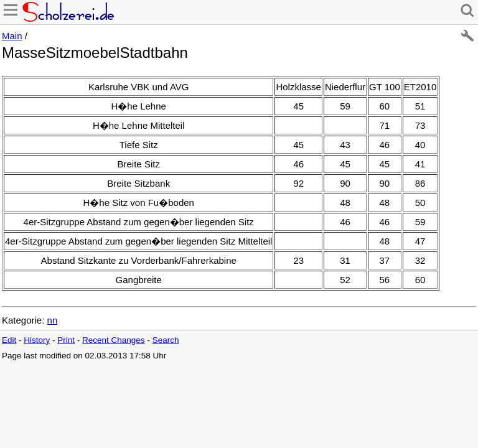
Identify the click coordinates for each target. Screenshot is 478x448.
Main (12, 36)
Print (66, 340)
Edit (9, 340)
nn (53, 320)
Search (166, 340)
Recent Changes (114, 340)
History (37, 340)
